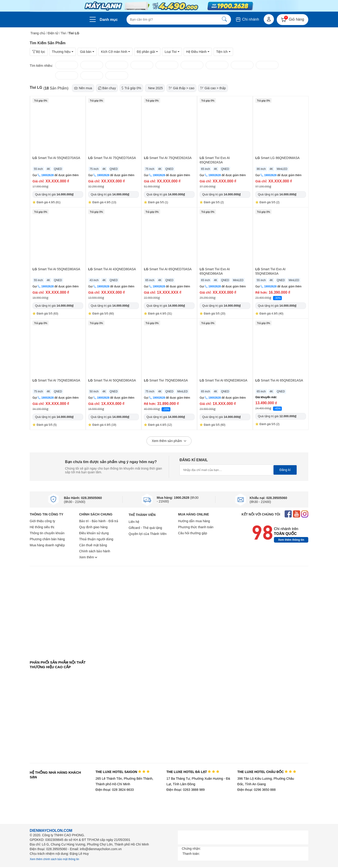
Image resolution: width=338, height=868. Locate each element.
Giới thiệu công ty (42, 521)
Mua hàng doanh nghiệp (47, 545)
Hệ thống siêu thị (42, 527)
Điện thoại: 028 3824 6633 (115, 790)
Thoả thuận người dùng (96, 539)
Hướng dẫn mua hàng (194, 521)
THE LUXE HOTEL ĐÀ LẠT (193, 772)
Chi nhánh (247, 19)
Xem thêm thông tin (291, 540)
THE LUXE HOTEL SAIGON (122, 772)
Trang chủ (38, 33)
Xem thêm (88, 557)
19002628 (47, 175)
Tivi (63, 33)
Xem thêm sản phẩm (169, 441)
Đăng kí (285, 470)
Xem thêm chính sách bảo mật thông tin (54, 859)
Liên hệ (134, 522)
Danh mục (109, 20)
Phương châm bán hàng (47, 539)
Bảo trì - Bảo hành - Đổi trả (99, 521)
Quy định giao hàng (93, 527)
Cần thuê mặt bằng (93, 545)
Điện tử (53, 33)
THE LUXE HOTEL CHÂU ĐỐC (267, 772)
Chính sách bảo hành (95, 551)
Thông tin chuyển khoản (47, 533)
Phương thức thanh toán (196, 527)
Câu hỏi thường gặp (193, 533)
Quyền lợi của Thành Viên (148, 534)
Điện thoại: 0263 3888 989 (186, 790)
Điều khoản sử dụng (94, 533)
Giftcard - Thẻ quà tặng (145, 528)
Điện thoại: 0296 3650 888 (257, 790)
